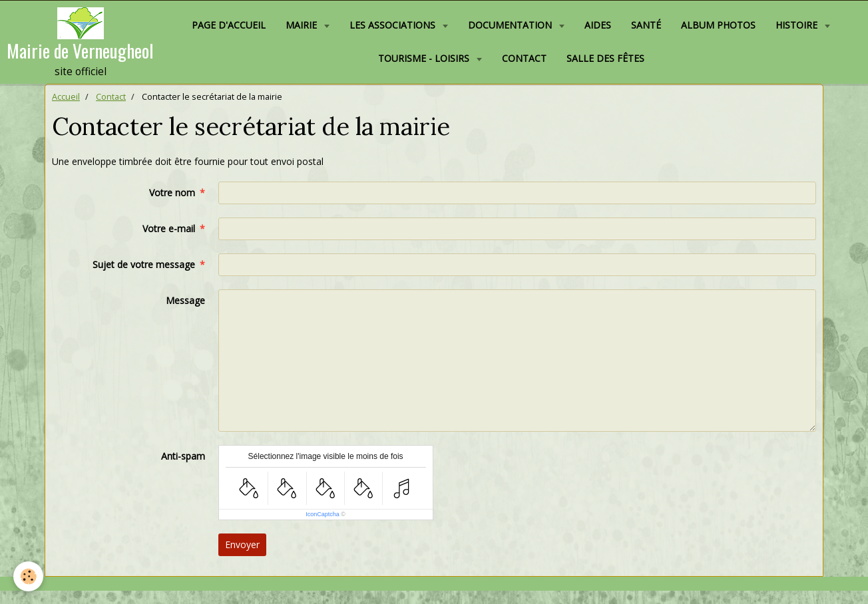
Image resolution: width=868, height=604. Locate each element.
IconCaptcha (323, 514)
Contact (524, 58)
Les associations (394, 25)
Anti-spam (183, 456)
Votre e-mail (169, 228)
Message (185, 300)
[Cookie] (28, 576)
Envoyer (242, 544)
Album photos (718, 25)
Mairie (303, 25)
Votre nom (172, 193)
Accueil (66, 97)
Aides (598, 25)
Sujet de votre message (144, 264)
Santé (646, 25)
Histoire (798, 25)
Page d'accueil (229, 25)
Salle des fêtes (605, 58)
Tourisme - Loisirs (425, 58)
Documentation (511, 25)
